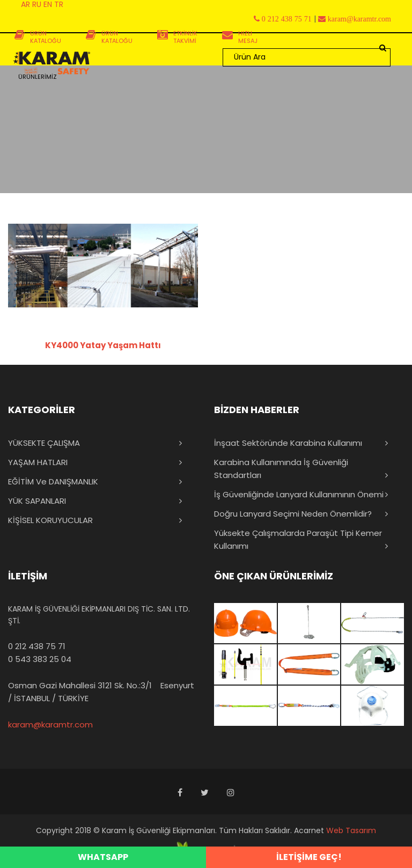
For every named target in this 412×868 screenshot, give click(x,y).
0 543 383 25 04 (40, 659)
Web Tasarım (351, 830)
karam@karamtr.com (50, 724)
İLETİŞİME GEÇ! (309, 857)
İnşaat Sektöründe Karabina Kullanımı (288, 443)
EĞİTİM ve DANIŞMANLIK (53, 481)
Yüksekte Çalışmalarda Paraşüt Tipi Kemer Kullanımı (298, 539)
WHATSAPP (103, 857)
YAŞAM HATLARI (38, 462)
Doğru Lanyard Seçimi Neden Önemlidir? (293, 514)
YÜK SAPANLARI (37, 501)
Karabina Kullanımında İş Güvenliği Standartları (281, 469)
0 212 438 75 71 (37, 646)
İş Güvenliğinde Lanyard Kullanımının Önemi (299, 494)
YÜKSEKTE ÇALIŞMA (44, 443)
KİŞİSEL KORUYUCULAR (50, 520)
